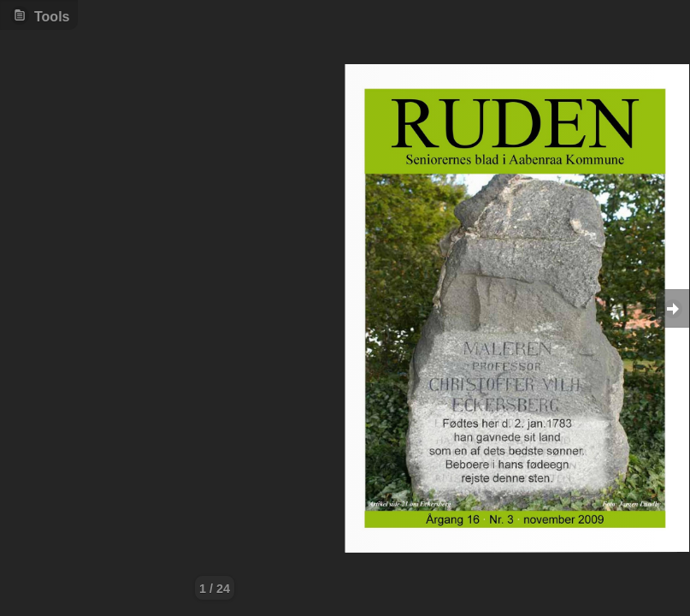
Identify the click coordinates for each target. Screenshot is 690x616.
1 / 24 (215, 589)
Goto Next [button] (673, 308)
